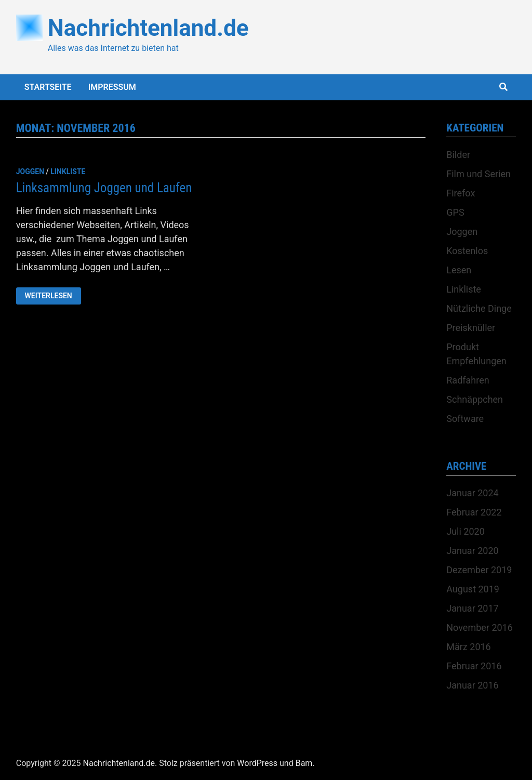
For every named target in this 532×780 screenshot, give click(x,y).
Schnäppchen (475, 399)
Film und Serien (478, 174)
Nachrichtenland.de (148, 28)
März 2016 (468, 647)
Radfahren (468, 380)
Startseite (48, 87)
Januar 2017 (472, 608)
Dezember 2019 (479, 570)
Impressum (112, 87)
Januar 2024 (472, 493)
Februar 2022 (474, 512)
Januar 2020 (472, 551)
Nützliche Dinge (479, 308)
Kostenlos (467, 251)
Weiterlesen (53, 296)
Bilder (458, 155)
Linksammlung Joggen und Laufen (104, 188)
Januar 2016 (472, 685)
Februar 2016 (474, 666)
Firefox (461, 193)
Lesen (459, 270)
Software (465, 419)
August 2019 (473, 589)
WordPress (257, 763)
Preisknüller (471, 328)
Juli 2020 (465, 531)
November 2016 (480, 627)
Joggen (30, 171)
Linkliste (68, 171)
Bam (304, 763)
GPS (455, 212)
